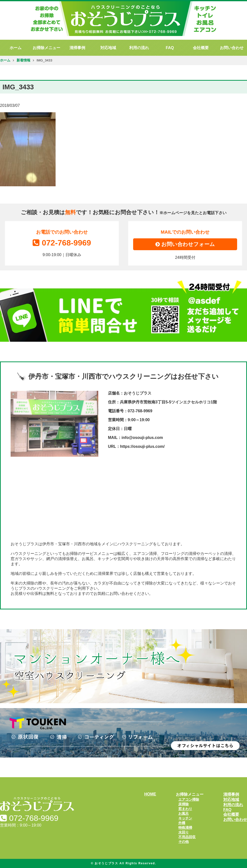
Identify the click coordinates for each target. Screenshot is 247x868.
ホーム (16, 48)
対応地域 (108, 48)
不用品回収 (187, 837)
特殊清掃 (185, 828)
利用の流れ (139, 48)
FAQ (170, 48)
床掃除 (184, 804)
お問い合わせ (232, 48)
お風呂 (184, 813)
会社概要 (201, 48)
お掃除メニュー (46, 48)
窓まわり (185, 809)
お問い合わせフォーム (185, 244)
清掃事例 (77, 48)
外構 (182, 823)
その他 (184, 842)
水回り (184, 832)
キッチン (185, 818)
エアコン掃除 (189, 799)
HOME (150, 794)
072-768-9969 (62, 243)
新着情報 (23, 60)
